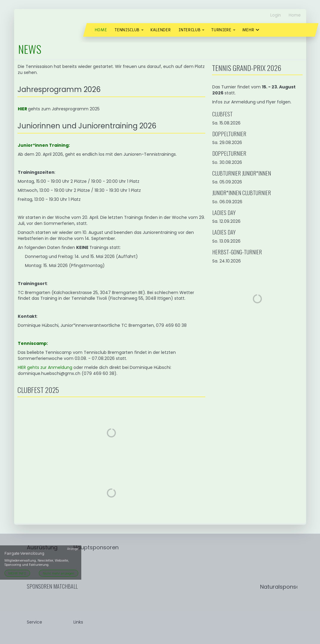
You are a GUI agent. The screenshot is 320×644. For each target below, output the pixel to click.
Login (276, 15)
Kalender (161, 30)
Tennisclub (127, 30)
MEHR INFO (17, 573)
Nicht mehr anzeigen (59, 573)
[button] (142, 30)
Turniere (221, 30)
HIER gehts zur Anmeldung (45, 367)
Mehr (251, 30)
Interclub (190, 30)
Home (295, 15)
